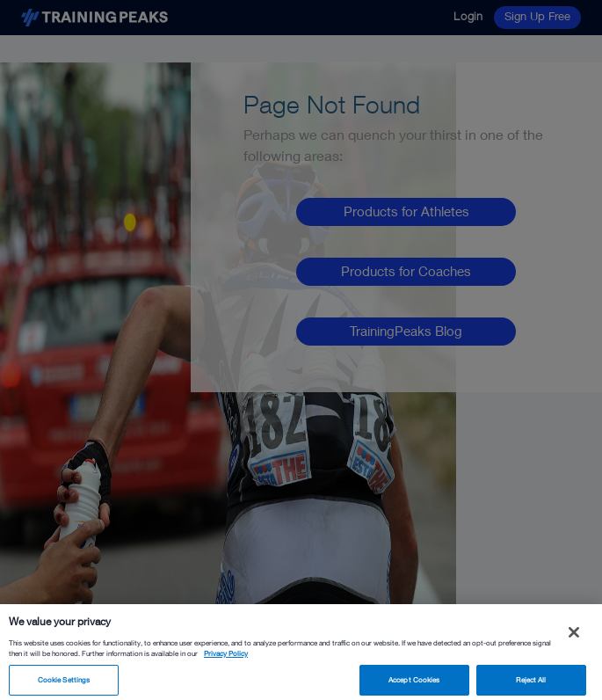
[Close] (574, 637)
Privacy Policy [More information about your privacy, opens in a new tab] (226, 659)
